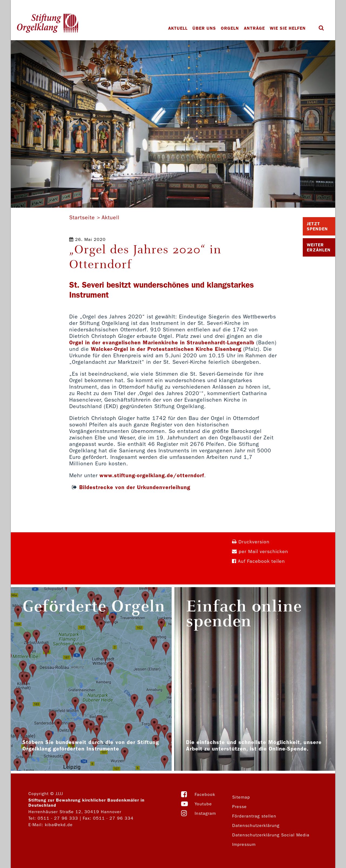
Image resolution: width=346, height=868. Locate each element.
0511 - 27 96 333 (58, 818)
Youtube (203, 804)
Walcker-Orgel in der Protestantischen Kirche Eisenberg (166, 349)
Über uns (204, 28)
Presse (239, 807)
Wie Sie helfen (288, 28)
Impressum (244, 844)
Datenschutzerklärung (256, 825)
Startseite (82, 217)
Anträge (254, 28)
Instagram (205, 813)
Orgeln (230, 28)
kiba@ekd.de (59, 825)
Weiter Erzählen (319, 247)
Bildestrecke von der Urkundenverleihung (135, 487)
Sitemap (241, 797)
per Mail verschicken (260, 552)
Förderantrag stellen (254, 816)
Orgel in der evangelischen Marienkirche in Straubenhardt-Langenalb (162, 342)
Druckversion (251, 542)
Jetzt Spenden (317, 226)
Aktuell (178, 28)
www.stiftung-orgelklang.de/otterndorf (152, 475)
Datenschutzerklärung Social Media (271, 835)
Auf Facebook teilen (258, 561)
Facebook (205, 794)
